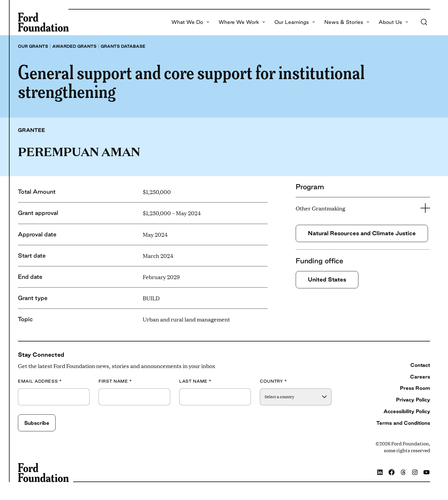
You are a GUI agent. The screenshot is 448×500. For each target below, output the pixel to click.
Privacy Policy (413, 400)
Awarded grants (74, 46)
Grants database (123, 46)
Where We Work (242, 22)
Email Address (40, 381)
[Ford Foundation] (43, 22)
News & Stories (347, 22)
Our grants (33, 46)
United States (327, 279)
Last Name (195, 381)
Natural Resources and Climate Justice (362, 233)
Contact (420, 365)
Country (273, 381)
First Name (115, 381)
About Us (394, 22)
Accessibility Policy (407, 411)
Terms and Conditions (403, 423)
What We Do (191, 22)
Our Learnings (295, 22)
